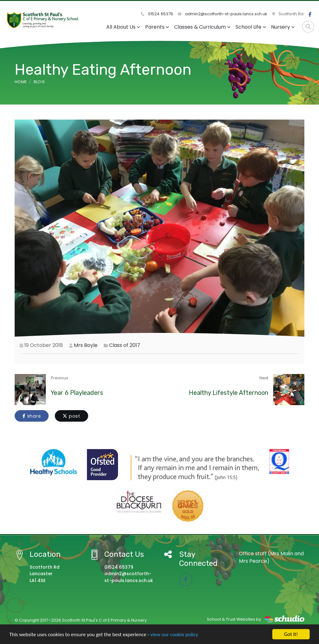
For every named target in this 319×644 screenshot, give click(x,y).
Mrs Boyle (86, 345)
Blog (39, 82)
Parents (157, 27)
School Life (251, 27)
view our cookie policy (174, 635)
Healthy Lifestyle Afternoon (229, 393)
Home (21, 82)
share (32, 416)
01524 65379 (157, 14)
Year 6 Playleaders (77, 393)
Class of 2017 (125, 345)
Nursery (283, 27)
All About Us (123, 27)
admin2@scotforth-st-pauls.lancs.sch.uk (223, 14)
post (71, 416)
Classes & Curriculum (202, 27)
